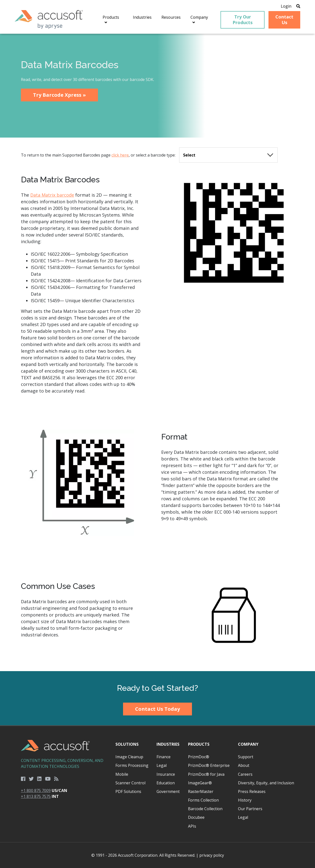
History (245, 800)
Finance (164, 757)
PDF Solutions (128, 791)
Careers (245, 774)
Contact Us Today (157, 709)
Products (199, 744)
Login (286, 6)
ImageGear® (200, 783)
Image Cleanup (129, 757)
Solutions (127, 744)
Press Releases (252, 791)
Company (248, 744)
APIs (192, 826)
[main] (157, 352)
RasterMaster (201, 791)
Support (246, 757)
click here (120, 155)
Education (166, 783)
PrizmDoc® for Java (206, 774)
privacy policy (212, 855)
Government (168, 791)
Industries (168, 744)
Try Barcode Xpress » (59, 95)
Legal (162, 765)
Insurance (166, 774)
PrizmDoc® (199, 757)
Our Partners (250, 809)
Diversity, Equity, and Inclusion (266, 783)
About (244, 765)
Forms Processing (132, 765)
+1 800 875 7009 (36, 790)
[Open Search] (298, 6)
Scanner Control (130, 783)
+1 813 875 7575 (36, 796)
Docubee (196, 817)
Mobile (122, 774)
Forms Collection (203, 800)
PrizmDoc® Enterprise (209, 765)
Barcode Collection (205, 809)
